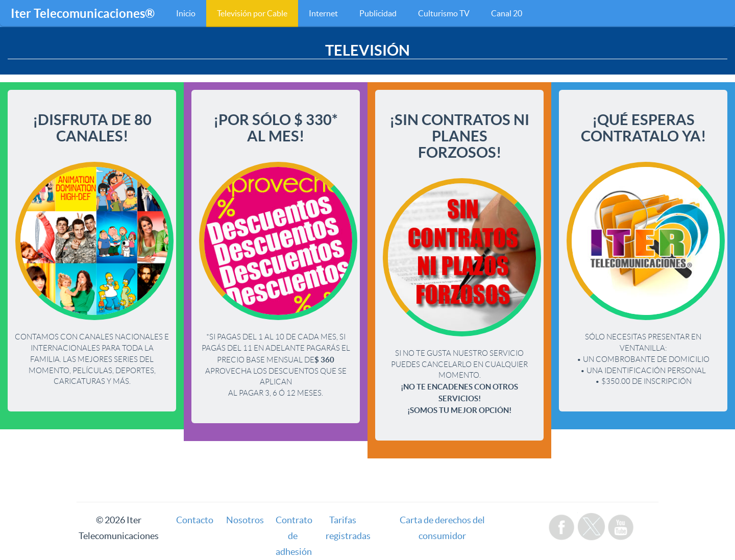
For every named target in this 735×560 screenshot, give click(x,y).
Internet (323, 13)
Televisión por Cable (252, 13)
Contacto (195, 520)
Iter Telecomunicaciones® (83, 14)
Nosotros (245, 520)
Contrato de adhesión (294, 536)
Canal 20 (507, 13)
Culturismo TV (444, 13)
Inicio (186, 13)
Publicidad (378, 13)
